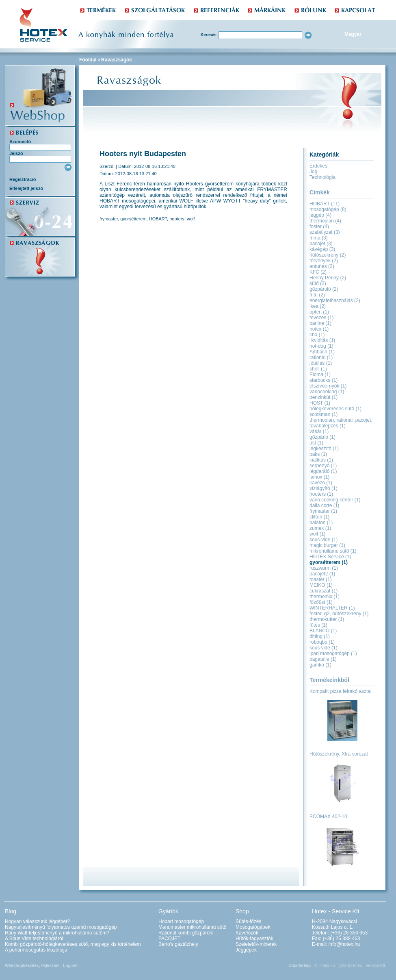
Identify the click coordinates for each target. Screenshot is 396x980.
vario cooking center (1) (335, 500)
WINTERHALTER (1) (332, 608)
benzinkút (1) (324, 397)
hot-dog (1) (321, 346)
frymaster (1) (323, 511)
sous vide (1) (324, 648)
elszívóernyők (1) (328, 386)
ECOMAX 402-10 (328, 817)
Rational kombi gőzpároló (186, 933)
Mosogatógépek (253, 927)
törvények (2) (324, 261)
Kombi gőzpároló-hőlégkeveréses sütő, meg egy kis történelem (73, 944)
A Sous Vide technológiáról (34, 939)
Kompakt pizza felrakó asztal (341, 691)
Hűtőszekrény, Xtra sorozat (339, 754)
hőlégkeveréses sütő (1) (335, 409)
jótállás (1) (321, 363)
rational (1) (321, 357)
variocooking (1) (327, 392)
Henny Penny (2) (328, 278)
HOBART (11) (325, 204)
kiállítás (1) (321, 460)
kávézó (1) (321, 483)
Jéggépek (246, 950)
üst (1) (316, 443)
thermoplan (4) (325, 221)
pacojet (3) (321, 244)
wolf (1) (317, 534)
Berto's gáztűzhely (178, 944)
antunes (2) (322, 266)
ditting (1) (320, 636)
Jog (313, 172)
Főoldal (88, 60)
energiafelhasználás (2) (335, 301)
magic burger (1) (327, 545)
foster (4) (319, 226)
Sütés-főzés (248, 921)
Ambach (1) (322, 352)
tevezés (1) (321, 318)
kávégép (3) (322, 249)
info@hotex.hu (344, 944)
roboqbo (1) (322, 642)
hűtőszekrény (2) (328, 255)
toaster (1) (321, 579)
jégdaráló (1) (323, 471)
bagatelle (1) (323, 659)
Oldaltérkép (300, 966)
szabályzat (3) (325, 232)
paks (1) (318, 454)
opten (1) (319, 312)
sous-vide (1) (324, 540)
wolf (191, 219)
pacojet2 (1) (322, 574)
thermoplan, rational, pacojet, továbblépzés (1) (341, 423)
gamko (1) (320, 665)
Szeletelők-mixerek (256, 944)
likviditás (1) (322, 340)
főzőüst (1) (321, 602)
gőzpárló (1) (322, 437)
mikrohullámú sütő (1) (333, 551)
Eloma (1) (320, 375)
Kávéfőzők (247, 933)
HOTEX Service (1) (330, 557)
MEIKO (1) (321, 585)
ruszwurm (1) (324, 568)
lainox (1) (319, 477)
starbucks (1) (324, 380)
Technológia (322, 177)
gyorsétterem (133, 219)
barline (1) (320, 323)
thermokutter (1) (327, 619)
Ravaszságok (117, 60)
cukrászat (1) (324, 591)
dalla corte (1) (324, 505)
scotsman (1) (324, 414)
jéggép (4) (320, 215)
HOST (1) (320, 403)
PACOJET (169, 939)
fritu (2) (317, 295)
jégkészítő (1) (324, 449)
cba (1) (317, 335)
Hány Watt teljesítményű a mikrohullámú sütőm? (57, 933)
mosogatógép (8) (328, 209)
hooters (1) (321, 494)
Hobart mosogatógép (181, 921)
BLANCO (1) (323, 631)
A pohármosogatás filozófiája (36, 950)
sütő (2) (318, 283)
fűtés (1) (318, 625)
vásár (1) (319, 431)
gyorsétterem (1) (329, 562)
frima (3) (319, 238)
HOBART (158, 219)
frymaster (109, 219)
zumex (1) (320, 528)
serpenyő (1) (323, 466)
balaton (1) (321, 523)
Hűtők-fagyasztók (254, 939)
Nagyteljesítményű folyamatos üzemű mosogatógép (61, 927)
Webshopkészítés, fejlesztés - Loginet (41, 966)
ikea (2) (318, 306)
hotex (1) (319, 329)
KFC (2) (318, 272)
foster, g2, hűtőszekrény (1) (339, 614)
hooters (177, 219)
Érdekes (318, 166)
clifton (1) (319, 517)
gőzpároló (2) (324, 289)
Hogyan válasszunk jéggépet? (37, 921)
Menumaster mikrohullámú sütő (192, 927)
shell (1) (318, 369)
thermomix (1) (325, 597)
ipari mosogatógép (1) (333, 653)
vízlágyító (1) (324, 488)
